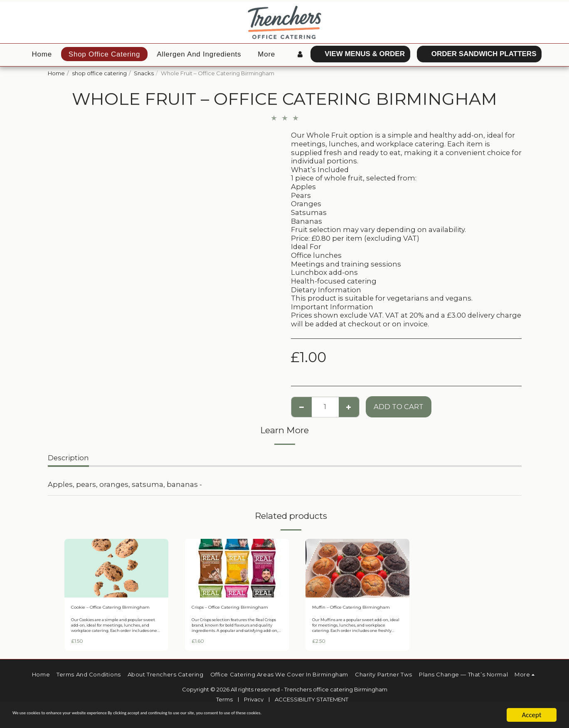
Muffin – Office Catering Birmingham (344, 612)
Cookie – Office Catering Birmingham (105, 612)
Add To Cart (399, 407)
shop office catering (99, 73)
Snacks (144, 73)
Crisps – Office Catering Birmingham (224, 612)
